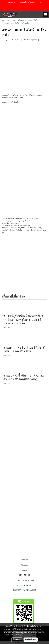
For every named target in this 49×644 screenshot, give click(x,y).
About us (24, 565)
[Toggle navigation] (46, 15)
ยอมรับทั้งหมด (31, 640)
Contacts (25, 560)
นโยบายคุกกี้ (18, 635)
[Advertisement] (24, 260)
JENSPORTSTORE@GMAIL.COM (25, 590)
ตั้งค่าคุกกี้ (17, 640)
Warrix (25, 570)
